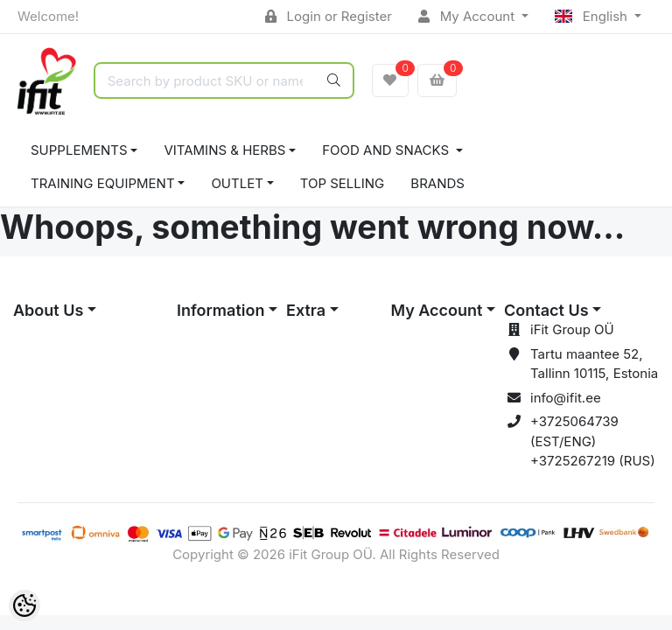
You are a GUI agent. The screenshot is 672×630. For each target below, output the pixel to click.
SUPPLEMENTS (79, 150)
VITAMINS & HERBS (224, 150)
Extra (306, 310)
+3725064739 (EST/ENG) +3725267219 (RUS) (593, 441)
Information (220, 310)
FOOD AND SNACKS (387, 150)
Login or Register (329, 16)
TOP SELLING (343, 183)
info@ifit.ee (566, 398)
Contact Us (546, 310)
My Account (468, 16)
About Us (48, 310)
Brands (437, 183)
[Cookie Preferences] (24, 605)
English (593, 16)
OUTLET (237, 183)
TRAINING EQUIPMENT (103, 183)
